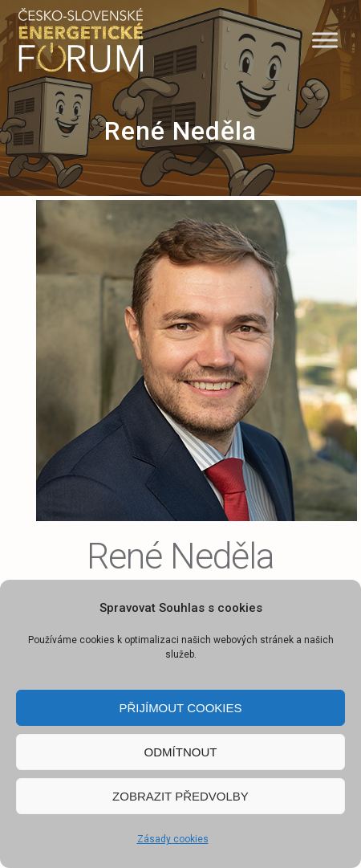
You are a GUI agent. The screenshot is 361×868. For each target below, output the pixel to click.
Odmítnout (181, 752)
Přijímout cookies (180, 708)
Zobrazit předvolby (180, 796)
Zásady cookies (173, 839)
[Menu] (325, 40)
